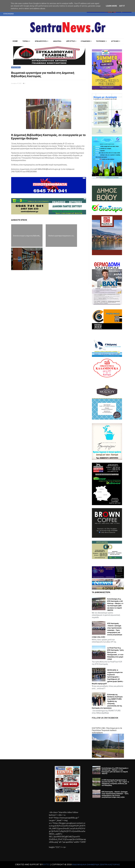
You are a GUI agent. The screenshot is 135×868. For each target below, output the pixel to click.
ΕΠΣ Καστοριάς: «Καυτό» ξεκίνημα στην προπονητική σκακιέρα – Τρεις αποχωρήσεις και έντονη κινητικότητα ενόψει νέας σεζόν (107, 630)
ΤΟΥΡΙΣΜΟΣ (101, 41)
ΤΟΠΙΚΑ (26, 41)
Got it (122, 6)
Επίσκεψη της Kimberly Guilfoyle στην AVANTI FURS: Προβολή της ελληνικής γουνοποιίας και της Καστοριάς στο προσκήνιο (107, 701)
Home (15, 41)
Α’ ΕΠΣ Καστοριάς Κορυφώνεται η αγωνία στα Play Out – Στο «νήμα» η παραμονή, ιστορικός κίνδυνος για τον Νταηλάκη (115, 783)
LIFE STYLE (71, 41)
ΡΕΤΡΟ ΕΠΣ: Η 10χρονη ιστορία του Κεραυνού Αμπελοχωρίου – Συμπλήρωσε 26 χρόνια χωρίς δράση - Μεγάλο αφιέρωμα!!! (108, 677)
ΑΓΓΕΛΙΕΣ (116, 41)
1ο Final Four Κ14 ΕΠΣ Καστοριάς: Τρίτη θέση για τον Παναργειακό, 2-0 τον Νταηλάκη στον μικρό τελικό (115, 653)
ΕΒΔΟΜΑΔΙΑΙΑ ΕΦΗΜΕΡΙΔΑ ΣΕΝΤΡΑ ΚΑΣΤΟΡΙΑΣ (96, 864)
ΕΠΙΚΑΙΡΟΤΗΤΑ (42, 41)
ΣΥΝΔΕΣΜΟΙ (86, 41)
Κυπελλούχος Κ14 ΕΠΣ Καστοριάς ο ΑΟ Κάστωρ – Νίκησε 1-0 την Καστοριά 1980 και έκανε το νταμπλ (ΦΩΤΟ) (115, 605)
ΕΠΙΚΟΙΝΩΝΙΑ (9, 14)
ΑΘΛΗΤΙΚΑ (57, 41)
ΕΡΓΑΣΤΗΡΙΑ (16, 67)
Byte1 (47, 864)
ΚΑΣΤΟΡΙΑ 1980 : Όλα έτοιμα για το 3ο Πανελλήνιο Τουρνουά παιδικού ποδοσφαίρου (107, 730)
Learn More (111, 6)
